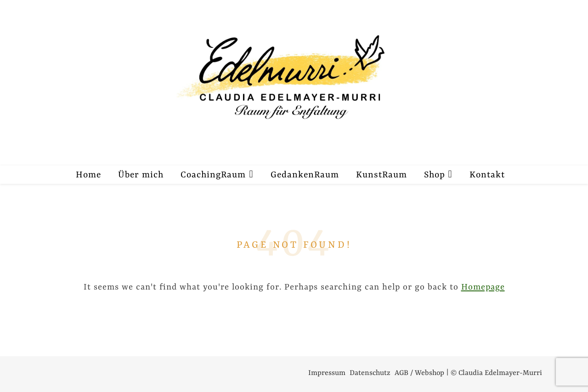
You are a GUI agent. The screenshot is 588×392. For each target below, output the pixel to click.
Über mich (141, 175)
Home (88, 175)
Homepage (483, 287)
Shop (435, 175)
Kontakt (487, 175)
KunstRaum (382, 175)
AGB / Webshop (419, 373)
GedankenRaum (305, 175)
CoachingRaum (213, 175)
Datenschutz (370, 373)
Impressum (327, 373)
